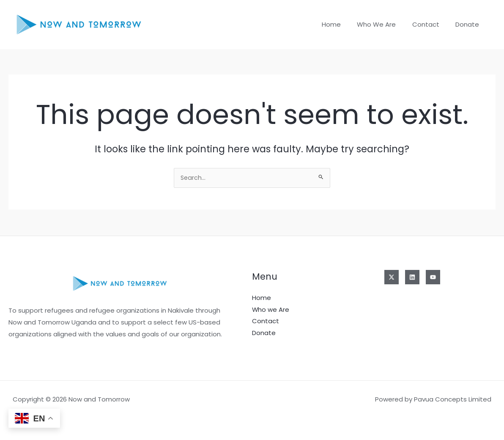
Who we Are (385, 24)
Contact (431, 24)
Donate (469, 24)
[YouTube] (433, 277)
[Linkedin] (412, 277)
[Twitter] (392, 277)
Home (344, 24)
